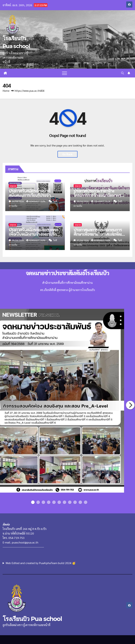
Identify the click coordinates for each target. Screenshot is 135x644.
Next (130, 405)
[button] (123, 73)
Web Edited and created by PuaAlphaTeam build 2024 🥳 (41, 563)
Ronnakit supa (36, 201)
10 (81, 502)
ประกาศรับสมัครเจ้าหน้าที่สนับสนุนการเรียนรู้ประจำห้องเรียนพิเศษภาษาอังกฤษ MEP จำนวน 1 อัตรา (31, 197)
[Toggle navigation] (65, 73)
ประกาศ (13, 186)
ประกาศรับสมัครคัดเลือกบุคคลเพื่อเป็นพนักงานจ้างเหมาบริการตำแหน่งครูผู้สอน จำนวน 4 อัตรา (35, 236)
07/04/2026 (83, 240)
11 (86, 502)
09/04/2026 (18, 201)
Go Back (67, 154)
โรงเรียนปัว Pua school (32, 619)
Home (6, 91)
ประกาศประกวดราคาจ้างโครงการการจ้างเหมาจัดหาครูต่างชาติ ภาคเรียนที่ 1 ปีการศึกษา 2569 (97, 197)
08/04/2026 (18, 240)
